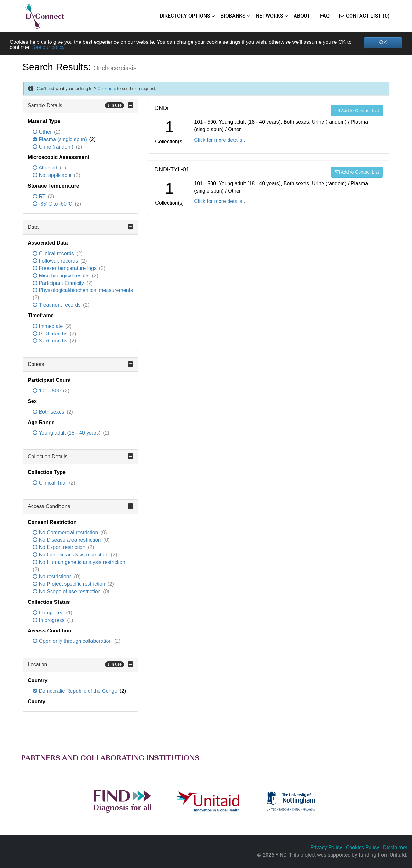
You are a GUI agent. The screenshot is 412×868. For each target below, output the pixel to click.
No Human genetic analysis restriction (79, 562)
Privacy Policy (326, 848)
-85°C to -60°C (53, 204)
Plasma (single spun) (61, 139)
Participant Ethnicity (59, 283)
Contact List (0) (364, 16)
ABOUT (302, 16)
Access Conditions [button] (80, 506)
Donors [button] (80, 364)
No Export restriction (60, 547)
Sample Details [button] (80, 105)
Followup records (56, 261)
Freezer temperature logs (66, 268)
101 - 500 (47, 391)
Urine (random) (54, 147)
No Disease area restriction (68, 540)
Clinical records (54, 253)
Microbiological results (62, 276)
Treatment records (57, 305)
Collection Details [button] (80, 456)
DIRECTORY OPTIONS (185, 16)
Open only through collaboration (73, 641)
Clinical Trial (50, 483)
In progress (49, 620)
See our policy (48, 47)
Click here (107, 88)
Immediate (49, 326)
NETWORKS (270, 16)
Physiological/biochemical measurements (83, 290)
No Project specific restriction (70, 584)
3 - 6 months (51, 341)
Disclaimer (395, 848)
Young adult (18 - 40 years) (67, 433)
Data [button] (80, 227)
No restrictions (53, 577)
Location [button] (80, 664)
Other (43, 132)
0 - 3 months (51, 334)
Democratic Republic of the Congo (76, 691)
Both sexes (49, 412)
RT (40, 196)
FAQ (325, 16)
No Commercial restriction (66, 532)
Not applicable (53, 175)
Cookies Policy (363, 848)
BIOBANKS (233, 16)
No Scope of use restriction (67, 591)
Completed (49, 613)
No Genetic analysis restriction (71, 555)
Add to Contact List (357, 111)
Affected (46, 168)
